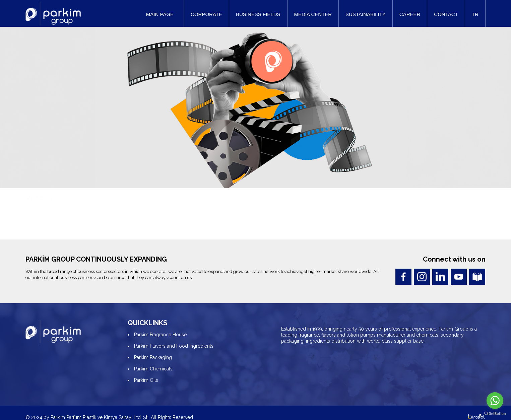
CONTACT (446, 14)
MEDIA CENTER (313, 14)
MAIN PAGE (160, 14)
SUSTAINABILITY (366, 14)
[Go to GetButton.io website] (495, 413)
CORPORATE (206, 14)
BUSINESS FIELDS (258, 14)
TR (475, 14)
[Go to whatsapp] (495, 401)
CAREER (410, 14)
